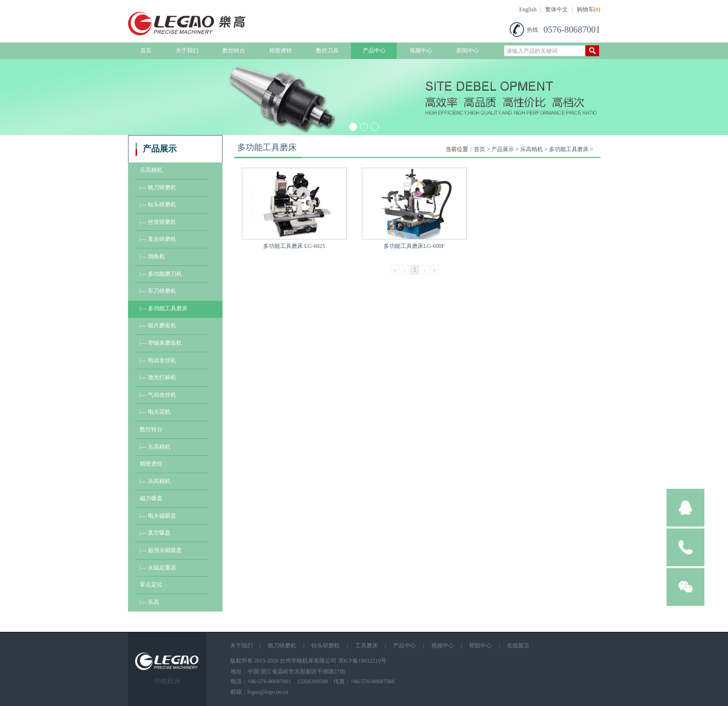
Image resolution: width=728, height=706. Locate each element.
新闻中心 (468, 51)
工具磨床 (367, 646)
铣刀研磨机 (282, 646)
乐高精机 (531, 149)
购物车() (589, 9)
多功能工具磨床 (569, 149)
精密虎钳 (281, 51)
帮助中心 (480, 646)
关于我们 (187, 51)
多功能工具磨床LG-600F (414, 246)
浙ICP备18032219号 (363, 661)
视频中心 (421, 51)
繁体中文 (557, 9)
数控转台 (234, 51)
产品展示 (503, 149)
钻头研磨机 (325, 646)
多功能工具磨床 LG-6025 (294, 246)
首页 (146, 51)
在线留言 (518, 646)
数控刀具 (327, 51)
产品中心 (374, 51)
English (528, 9)
